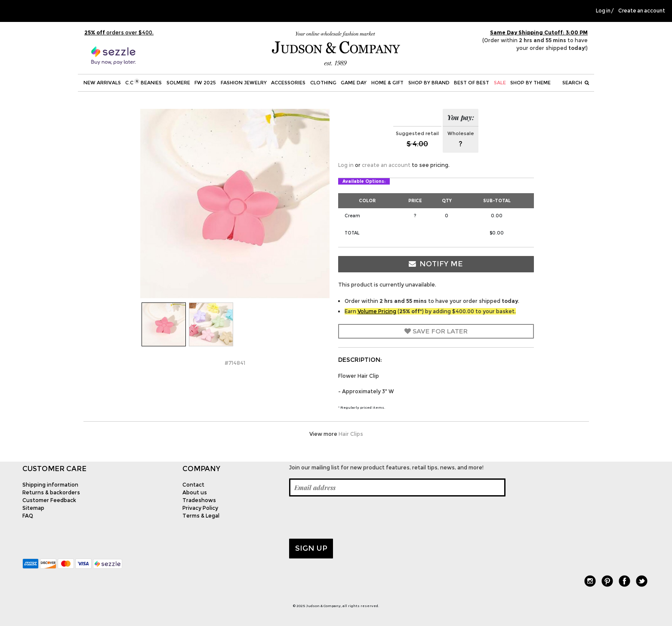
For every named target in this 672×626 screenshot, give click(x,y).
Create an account (642, 11)
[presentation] (354, 518)
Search (576, 83)
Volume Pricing (377, 311)
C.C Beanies (143, 82)
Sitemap (33, 508)
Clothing (323, 83)
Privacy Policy (200, 508)
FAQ (28, 516)
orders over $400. (119, 32)
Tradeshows (199, 500)
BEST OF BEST (472, 83)
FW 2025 (205, 83)
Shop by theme (530, 83)
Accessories (288, 83)
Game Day (354, 83)
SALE (500, 83)
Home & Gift (387, 83)
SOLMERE (178, 83)
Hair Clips (351, 434)
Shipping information (50, 485)
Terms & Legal (201, 516)
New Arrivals (102, 83)
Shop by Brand (429, 83)
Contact (193, 485)
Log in (603, 11)
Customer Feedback (49, 500)
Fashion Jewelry (244, 83)
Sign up (311, 548)
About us (195, 492)
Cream (352, 216)
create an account (386, 165)
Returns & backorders (51, 492)
